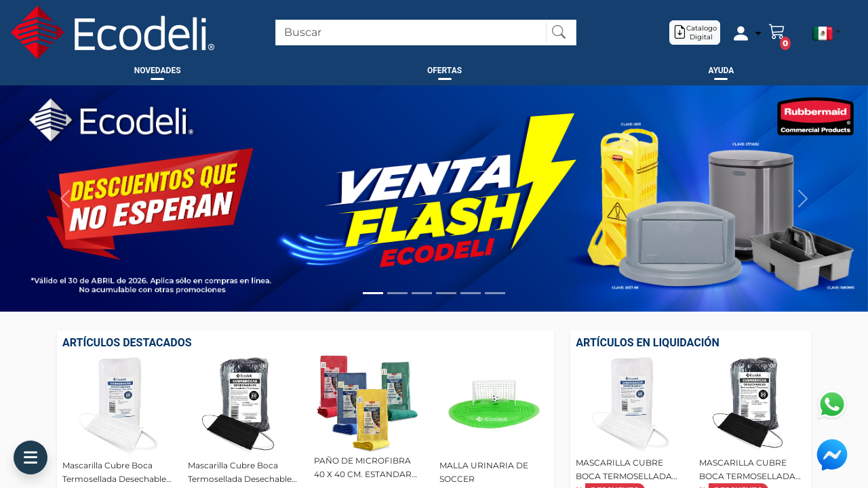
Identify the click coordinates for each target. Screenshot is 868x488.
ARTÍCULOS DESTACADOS (127, 343)
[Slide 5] (471, 293)
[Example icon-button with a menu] (745, 33)
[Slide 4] (446, 293)
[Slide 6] (495, 293)
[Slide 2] (397, 293)
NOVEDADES (158, 70)
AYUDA (721, 70)
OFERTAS (445, 70)
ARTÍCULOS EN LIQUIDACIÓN (647, 343)
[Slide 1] (373, 293)
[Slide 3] (422, 293)
